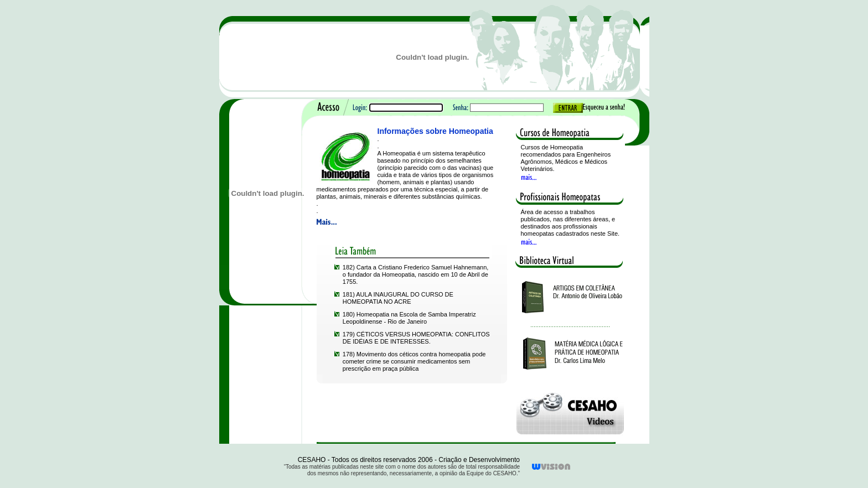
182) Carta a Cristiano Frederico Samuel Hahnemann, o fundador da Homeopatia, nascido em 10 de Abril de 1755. (416, 274)
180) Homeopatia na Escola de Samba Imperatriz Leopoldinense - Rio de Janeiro (409, 318)
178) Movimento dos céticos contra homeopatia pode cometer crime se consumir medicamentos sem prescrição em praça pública (414, 361)
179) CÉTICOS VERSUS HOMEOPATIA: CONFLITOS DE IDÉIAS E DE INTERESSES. (416, 338)
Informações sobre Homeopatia (435, 131)
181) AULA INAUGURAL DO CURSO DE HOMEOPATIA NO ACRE (398, 298)
